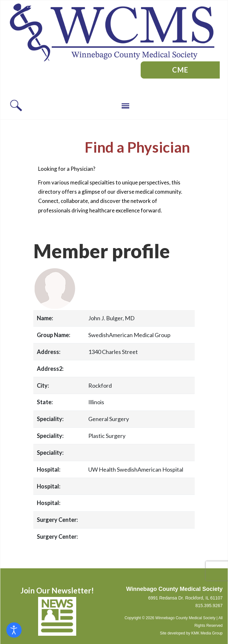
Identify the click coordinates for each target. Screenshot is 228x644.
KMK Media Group (207, 633)
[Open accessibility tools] (14, 630)
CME (180, 70)
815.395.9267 (209, 606)
